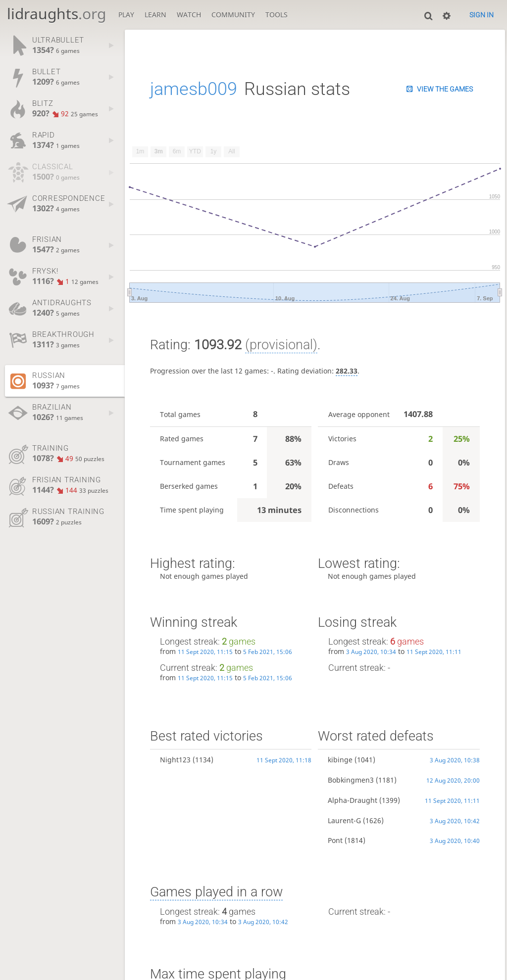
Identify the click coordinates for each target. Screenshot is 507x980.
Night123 (175, 760)
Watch (189, 15)
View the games (445, 89)
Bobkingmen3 (351, 780)
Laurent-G (344, 820)
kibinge (340, 760)
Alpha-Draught (353, 800)
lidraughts (56, 14)
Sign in (482, 15)
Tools (277, 15)
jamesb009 (194, 89)
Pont (335, 840)
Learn (155, 15)
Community (233, 15)
